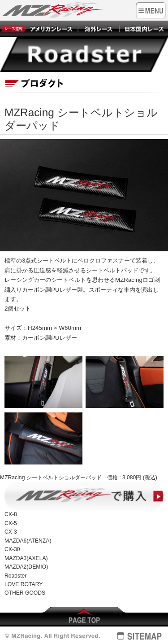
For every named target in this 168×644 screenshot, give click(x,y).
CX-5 (11, 523)
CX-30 (12, 549)
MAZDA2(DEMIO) (26, 567)
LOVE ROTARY (24, 584)
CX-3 (11, 532)
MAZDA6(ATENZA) (28, 541)
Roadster (15, 576)
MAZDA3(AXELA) (26, 558)
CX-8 (11, 514)
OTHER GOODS (25, 593)
